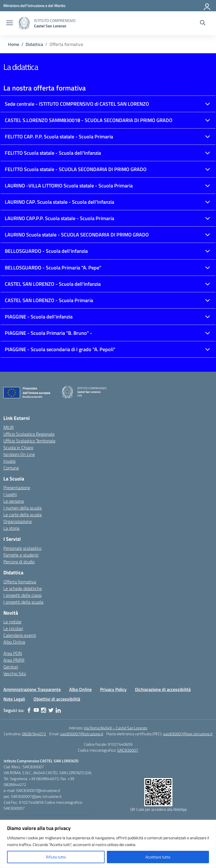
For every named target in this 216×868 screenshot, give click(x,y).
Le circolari (13, 628)
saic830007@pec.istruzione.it (188, 734)
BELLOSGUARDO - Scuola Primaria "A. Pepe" (53, 268)
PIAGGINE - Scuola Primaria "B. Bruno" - (49, 333)
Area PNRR (14, 660)
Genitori (11, 667)
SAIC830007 (128, 750)
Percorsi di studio (19, 562)
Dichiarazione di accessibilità (163, 689)
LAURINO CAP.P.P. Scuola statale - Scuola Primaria (59, 218)
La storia (11, 528)
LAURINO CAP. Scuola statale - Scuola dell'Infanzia (59, 202)
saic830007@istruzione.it (82, 734)
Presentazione (17, 488)
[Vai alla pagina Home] (13, 44)
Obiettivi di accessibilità (57, 699)
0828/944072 (34, 734)
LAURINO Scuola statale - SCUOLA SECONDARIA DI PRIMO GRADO (77, 235)
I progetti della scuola (23, 602)
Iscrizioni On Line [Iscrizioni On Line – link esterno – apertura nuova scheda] (19, 454)
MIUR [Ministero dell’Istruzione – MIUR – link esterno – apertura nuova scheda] (9, 427)
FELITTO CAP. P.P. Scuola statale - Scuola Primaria (59, 137)
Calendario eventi (20, 635)
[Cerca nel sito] (203, 23)
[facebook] (29, 710)
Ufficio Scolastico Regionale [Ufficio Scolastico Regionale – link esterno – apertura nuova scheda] (29, 434)
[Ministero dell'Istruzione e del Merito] (34, 5)
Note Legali (14, 699)
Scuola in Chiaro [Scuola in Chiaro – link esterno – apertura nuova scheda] (18, 448)
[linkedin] (58, 710)
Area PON (13, 653)
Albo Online (14, 642)
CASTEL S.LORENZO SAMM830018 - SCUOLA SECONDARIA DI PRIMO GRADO (89, 120)
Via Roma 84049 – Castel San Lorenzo (115, 728)
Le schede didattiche (23, 588)
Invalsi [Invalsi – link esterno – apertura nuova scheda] (9, 461)
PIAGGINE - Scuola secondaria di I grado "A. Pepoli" (60, 349)
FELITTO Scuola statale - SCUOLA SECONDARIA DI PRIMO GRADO (76, 169)
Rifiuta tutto (56, 857)
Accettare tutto (158, 857)
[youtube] (36, 710)
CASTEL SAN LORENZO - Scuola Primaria (49, 300)
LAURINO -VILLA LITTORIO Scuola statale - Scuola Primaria (69, 186)
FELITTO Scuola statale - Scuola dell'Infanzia (53, 153)
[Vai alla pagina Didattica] (34, 44)
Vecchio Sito (15, 674)
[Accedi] (207, 6)
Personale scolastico (22, 548)
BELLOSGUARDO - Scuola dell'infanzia (46, 251)
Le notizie (12, 622)
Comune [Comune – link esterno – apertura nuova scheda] (11, 468)
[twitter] (51, 710)
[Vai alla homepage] (24, 23)
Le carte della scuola (22, 515)
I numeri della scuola (22, 508)
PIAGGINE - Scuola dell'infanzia (39, 317)
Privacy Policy (113, 689)
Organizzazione (18, 521)
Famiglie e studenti (21, 555)
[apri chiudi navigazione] (10, 23)
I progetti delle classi (22, 595)
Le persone (14, 501)
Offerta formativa (20, 582)
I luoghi (10, 494)
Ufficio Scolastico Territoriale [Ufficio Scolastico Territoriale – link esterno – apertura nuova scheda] (29, 441)
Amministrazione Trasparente (32, 689)
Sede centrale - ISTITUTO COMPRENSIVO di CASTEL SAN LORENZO (77, 104)
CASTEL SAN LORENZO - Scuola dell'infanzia (53, 284)
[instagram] (44, 710)
